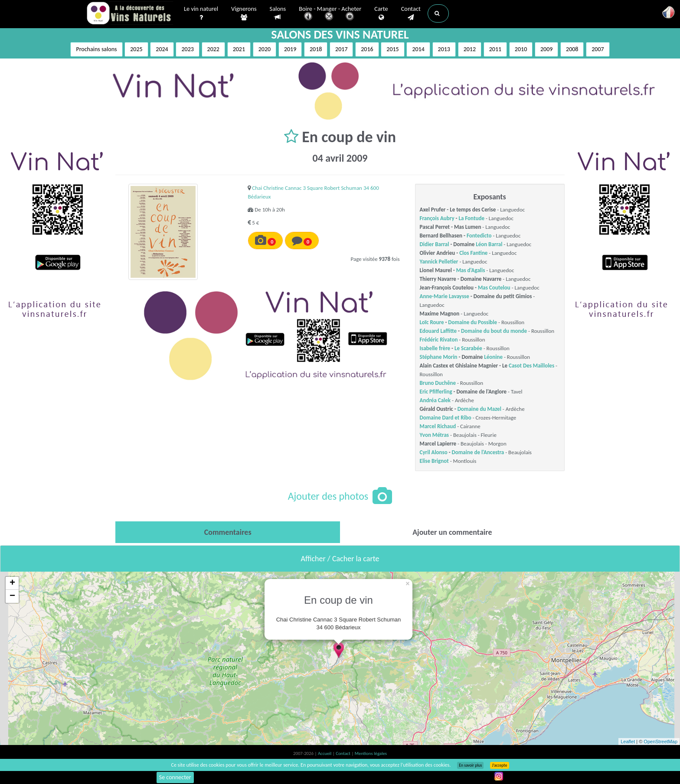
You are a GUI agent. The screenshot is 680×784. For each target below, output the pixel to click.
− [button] (12, 596)
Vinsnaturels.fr (130, 14)
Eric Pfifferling (436, 392)
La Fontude (471, 218)
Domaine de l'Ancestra (478, 452)
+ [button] (12, 583)
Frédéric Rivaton (439, 340)
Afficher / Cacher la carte (340, 559)
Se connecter (175, 777)
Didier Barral (435, 244)
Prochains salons (96, 49)
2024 (162, 49)
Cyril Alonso (434, 452)
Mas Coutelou (494, 288)
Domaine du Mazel (479, 409)
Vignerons (244, 13)
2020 (265, 49)
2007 (598, 49)
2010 (521, 49)
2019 (290, 49)
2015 (392, 49)
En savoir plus (470, 765)
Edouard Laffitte (438, 331)
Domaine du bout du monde (494, 331)
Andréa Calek (435, 400)
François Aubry (437, 218)
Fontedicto (479, 236)
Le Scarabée (468, 348)
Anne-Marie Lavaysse (445, 296)
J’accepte (499, 765)
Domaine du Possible (472, 322)
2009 (546, 49)
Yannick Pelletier (439, 262)
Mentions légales (371, 753)
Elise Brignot (434, 461)
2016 (367, 49)
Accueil (325, 753)
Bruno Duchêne (438, 383)
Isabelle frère (435, 348)
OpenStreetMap (660, 742)
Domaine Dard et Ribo (446, 418)
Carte (381, 13)
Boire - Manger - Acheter (330, 14)
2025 (136, 49)
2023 (187, 49)
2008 (572, 49)
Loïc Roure (432, 322)
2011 (495, 49)
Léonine (493, 357)
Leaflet (628, 742)
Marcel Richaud (438, 426)
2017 (341, 49)
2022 (213, 49)
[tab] (228, 532)
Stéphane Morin (439, 357)
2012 (470, 49)
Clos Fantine (473, 253)
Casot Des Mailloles (531, 366)
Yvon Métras (435, 435)
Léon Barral (489, 244)
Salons (278, 13)
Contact (411, 13)
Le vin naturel (201, 13)
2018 (316, 49)
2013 (444, 49)
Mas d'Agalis (471, 270)
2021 (239, 49)
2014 (418, 49)
